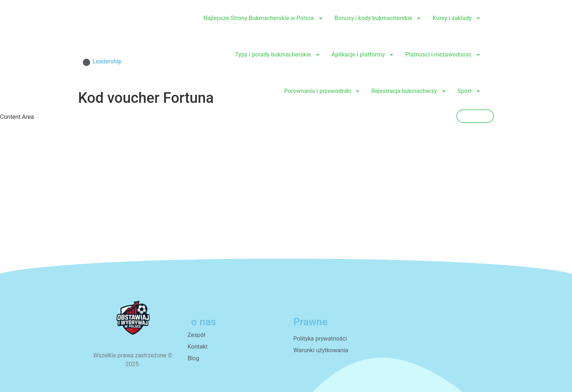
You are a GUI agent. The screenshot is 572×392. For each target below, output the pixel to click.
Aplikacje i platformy (363, 55)
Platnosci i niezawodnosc (443, 55)
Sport (469, 91)
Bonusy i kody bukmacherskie (378, 18)
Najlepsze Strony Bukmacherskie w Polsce (264, 18)
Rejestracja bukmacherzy (409, 91)
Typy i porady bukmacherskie (278, 55)
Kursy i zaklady (457, 18)
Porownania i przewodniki (322, 91)
